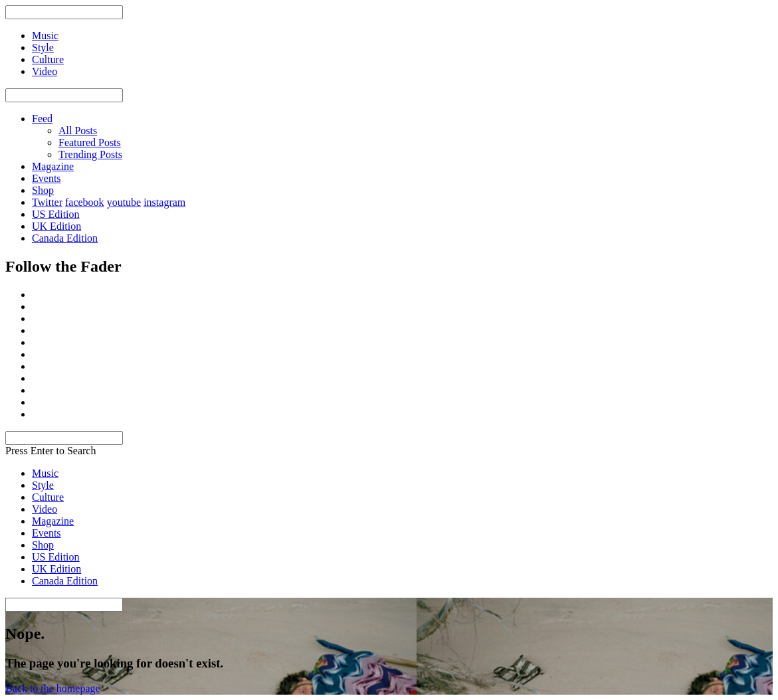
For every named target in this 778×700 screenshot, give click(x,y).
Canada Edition (65, 238)
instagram (164, 202)
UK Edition (56, 226)
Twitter (47, 202)
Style (43, 485)
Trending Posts (90, 154)
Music (45, 473)
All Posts (78, 131)
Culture (48, 497)
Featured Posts (90, 142)
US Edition (56, 214)
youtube (124, 202)
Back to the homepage (53, 688)
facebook (85, 202)
